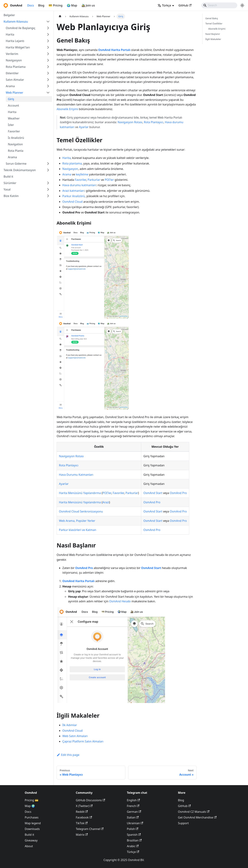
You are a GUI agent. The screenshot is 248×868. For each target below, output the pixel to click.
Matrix (82, 835)
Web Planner (14, 93)
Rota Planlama (16, 67)
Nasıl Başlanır (213, 34)
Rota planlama (72, 163)
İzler (11, 125)
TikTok (82, 823)
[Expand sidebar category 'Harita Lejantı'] (48, 41)
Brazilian (134, 840)
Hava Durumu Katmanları (76, 475)
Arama (10, 86)
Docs (31, 5)
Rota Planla (16, 151)
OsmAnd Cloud (72, 202)
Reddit (82, 812)
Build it (8, 177)
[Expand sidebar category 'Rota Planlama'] (48, 67)
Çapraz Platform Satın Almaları (83, 741)
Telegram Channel (90, 829)
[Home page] (60, 16)
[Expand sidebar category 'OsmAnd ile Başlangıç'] (48, 28)
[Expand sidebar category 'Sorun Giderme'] (48, 164)
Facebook (84, 817)
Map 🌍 (30, 806)
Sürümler (10, 183)
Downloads (32, 829)
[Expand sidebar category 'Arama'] (48, 86)
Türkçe (133, 852)
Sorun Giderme (16, 164)
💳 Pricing (55, 5)
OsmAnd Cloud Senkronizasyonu (81, 511)
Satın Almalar (15, 80)
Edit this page (68, 755)
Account (13, 105)
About (29, 846)
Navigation (15, 144)
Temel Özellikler (214, 23)
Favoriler (14, 131)
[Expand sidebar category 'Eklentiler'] (48, 73)
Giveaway (31, 840)
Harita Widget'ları (18, 47)
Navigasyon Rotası (130, 122)
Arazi (106, 502)
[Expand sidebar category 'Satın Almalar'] (48, 80)
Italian (133, 817)
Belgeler (9, 15)
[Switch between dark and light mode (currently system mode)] (242, 5)
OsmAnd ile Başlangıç (21, 28)
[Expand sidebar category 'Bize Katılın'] (48, 196)
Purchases (32, 817)
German (134, 812)
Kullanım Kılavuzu (16, 22)
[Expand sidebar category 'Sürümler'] (48, 183)
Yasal (7, 189)
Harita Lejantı (15, 41)
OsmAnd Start (153, 493)
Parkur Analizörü (74, 196)
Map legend (33, 823)
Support (183, 823)
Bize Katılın (11, 196)
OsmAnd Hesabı (120, 601)
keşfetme (82, 174)
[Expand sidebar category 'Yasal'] (48, 189)
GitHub (185, 5)
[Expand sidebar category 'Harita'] (48, 34)
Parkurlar (94, 180)
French (133, 806)
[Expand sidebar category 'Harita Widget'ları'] (48, 47)
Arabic (133, 846)
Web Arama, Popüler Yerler (77, 521)
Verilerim (12, 54)
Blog (41, 5)
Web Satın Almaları (75, 736)
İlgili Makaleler (213, 39)
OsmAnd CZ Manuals (194, 812)
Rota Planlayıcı (154, 122)
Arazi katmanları (73, 191)
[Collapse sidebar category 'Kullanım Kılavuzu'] (48, 22)
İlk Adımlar (70, 725)
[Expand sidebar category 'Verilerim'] (48, 54)
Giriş (11, 99)
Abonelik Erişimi (67, 109)
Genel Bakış (212, 18)
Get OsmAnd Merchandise (197, 817)
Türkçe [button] (164, 5)
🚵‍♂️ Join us (88, 5)
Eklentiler (12, 73)
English (133, 800)
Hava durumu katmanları (79, 185)
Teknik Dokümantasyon (20, 170)
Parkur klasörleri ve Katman (78, 530)
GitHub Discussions (90, 800)
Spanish (134, 835)
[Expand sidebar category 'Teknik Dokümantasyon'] (48, 170)
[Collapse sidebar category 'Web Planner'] (48, 93)
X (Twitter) (84, 806)
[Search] (219, 5)
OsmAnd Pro (178, 493)
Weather (14, 118)
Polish (133, 829)
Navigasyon (14, 60)
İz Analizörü (16, 138)
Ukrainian (135, 823)
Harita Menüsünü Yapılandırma (80, 493)
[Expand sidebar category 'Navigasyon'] (48, 60)
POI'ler (109, 180)
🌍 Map (72, 5)
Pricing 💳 (32, 800)
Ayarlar (84, 127)
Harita (10, 34)
